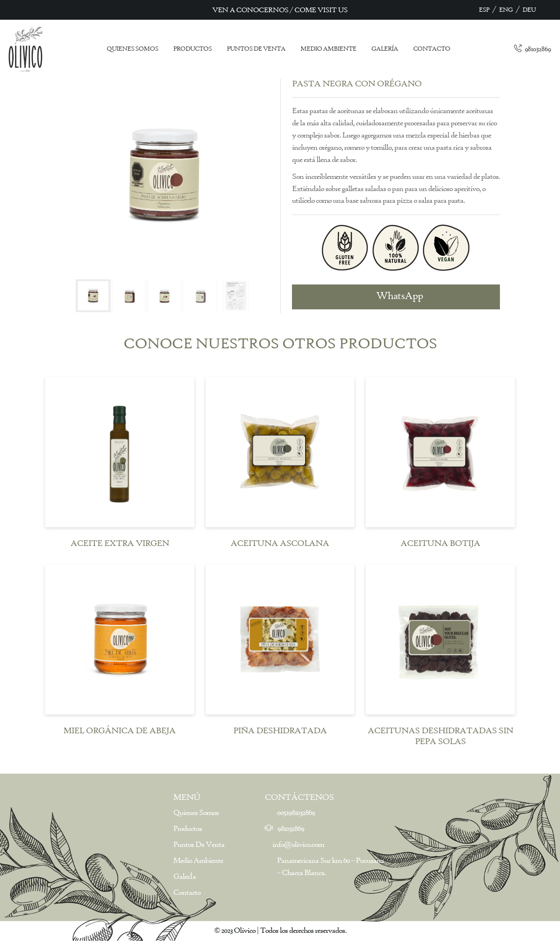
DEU (529, 10)
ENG (506, 10)
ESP (484, 10)
